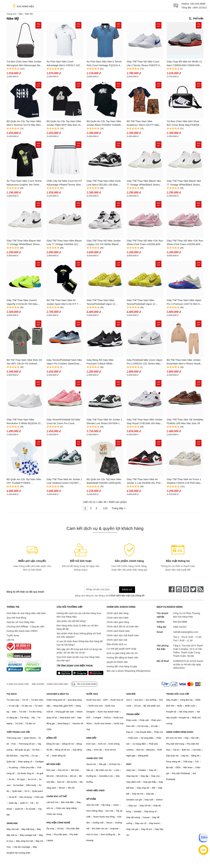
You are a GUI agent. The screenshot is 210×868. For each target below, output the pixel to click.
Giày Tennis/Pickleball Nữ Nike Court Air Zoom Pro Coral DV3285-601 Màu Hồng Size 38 (64, 422)
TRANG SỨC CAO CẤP (178, 694)
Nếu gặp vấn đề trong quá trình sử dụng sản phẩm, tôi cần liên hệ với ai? (79, 651)
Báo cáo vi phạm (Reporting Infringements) (129, 671)
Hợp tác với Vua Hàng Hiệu (21, 622)
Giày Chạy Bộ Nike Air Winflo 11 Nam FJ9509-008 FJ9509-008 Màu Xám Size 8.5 (184, 64)
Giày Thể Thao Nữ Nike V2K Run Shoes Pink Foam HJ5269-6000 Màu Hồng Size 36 (185, 243)
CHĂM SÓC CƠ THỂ (56, 796)
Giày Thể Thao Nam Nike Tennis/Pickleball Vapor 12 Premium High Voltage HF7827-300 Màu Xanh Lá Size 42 (144, 302)
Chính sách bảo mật (117, 640)
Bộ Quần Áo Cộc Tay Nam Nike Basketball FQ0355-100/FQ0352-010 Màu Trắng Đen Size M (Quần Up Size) (105, 481)
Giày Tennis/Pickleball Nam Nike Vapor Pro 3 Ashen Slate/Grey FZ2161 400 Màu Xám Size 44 (64, 362)
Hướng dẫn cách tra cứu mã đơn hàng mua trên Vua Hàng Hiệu (79, 615)
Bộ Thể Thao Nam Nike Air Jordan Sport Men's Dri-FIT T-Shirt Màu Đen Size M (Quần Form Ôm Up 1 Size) (63, 302)
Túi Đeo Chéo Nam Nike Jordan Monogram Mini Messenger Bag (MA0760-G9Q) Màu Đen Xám (24, 64)
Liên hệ (10, 640)
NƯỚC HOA (92, 694)
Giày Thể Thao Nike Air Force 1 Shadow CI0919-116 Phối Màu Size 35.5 (184, 481)
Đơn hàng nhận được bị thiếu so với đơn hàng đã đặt (77, 627)
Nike (21, 14)
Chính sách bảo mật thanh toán (123, 635)
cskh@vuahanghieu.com (186, 632)
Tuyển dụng (13, 635)
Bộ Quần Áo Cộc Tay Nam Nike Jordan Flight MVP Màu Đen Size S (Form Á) (65, 123)
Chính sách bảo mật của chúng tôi (127, 596)
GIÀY (129, 764)
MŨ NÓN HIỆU (53, 764)
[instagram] (179, 589)
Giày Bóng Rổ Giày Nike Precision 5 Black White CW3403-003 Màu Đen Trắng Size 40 (103, 362)
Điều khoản (38, 684)
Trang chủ (11, 14)
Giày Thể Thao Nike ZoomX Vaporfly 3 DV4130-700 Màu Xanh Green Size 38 (22, 302)
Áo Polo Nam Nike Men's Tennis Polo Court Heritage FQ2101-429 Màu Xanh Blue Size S (105, 64)
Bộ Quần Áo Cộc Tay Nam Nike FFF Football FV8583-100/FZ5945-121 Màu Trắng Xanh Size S (24, 481)
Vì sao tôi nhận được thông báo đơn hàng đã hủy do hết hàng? (79, 643)
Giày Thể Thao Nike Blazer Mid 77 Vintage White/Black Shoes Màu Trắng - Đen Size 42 (184, 183)
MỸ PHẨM (91, 799)
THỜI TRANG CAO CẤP (18, 732)
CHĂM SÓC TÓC (95, 758)
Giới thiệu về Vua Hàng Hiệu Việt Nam (26, 613)
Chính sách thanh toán (118, 631)
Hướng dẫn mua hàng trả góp (122, 666)
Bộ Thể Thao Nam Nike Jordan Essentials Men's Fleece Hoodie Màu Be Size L (184, 362)
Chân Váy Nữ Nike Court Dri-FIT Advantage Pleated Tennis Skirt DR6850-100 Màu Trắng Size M (64, 183)
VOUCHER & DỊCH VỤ (58, 694)
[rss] (200, 589)
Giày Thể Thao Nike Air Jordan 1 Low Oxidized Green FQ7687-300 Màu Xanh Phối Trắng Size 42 (64, 481)
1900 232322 (199, 7)
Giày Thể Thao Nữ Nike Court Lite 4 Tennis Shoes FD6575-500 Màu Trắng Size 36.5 (145, 64)
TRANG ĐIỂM (133, 714)
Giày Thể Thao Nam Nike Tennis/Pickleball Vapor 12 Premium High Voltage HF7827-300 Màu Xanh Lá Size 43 (104, 302)
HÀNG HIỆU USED (95, 790)
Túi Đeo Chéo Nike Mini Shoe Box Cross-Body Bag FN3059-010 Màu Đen (183, 123)
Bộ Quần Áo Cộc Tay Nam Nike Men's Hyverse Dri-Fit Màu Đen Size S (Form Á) (24, 123)
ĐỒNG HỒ (52, 738)
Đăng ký (127, 590)
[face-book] (172, 589)
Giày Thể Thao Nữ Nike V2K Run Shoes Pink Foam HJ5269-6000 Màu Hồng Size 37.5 (145, 243)
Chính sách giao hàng (118, 622)
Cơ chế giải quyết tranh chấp (121, 649)
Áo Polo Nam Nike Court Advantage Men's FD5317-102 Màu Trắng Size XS (63, 64)
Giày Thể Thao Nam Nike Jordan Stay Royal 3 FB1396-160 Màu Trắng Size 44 (145, 422)
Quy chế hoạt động (16, 618)
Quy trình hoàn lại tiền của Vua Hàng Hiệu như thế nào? (78, 659)
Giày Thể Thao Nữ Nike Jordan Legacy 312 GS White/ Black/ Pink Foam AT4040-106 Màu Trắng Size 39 (104, 243)
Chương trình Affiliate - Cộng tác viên (25, 627)
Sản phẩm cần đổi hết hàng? (71, 621)
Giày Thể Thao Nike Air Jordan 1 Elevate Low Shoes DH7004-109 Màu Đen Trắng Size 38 (105, 422)
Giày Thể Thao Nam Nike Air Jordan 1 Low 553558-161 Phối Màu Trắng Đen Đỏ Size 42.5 (144, 481)
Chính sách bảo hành (118, 618)
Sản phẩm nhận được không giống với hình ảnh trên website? (79, 635)
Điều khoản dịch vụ (117, 644)
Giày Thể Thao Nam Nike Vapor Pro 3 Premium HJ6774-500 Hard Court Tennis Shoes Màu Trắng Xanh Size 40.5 (185, 302)
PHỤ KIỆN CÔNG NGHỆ (58, 823)
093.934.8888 (198, 4)
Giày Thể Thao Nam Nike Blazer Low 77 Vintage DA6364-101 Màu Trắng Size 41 (64, 243)
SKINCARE (12, 823)
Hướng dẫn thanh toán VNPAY (22, 631)
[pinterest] (186, 589)
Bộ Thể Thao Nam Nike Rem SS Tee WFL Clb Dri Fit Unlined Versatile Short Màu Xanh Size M (25, 362)
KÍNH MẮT (91, 738)
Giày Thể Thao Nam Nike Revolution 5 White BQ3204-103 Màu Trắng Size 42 (24, 422)
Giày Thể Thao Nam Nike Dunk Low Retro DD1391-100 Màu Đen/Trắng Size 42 (104, 183)
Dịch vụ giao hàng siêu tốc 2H (122, 653)
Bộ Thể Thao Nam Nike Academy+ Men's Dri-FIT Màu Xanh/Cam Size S (143, 123)
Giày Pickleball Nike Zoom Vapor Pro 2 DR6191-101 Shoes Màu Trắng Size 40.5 (145, 362)
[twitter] (193, 589)
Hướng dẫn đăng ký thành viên (122, 658)
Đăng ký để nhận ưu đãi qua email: (26, 592)
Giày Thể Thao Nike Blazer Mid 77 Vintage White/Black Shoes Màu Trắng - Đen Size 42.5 (144, 183)
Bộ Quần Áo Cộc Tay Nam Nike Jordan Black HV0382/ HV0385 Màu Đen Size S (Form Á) (104, 123)
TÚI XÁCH (12, 694)
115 (105, 508)
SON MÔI (131, 694)
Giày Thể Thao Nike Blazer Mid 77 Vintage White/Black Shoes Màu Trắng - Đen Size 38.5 (24, 243)
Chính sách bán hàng (118, 613)
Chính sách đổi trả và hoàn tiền (123, 627)
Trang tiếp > (119, 508)
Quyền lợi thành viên (117, 662)
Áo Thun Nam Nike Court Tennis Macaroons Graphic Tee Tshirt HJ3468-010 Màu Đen (24, 183)
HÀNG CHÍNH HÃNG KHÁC (180, 732)
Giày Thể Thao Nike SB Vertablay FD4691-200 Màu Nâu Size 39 (185, 421)
